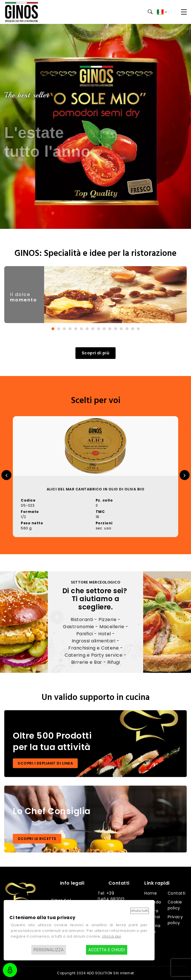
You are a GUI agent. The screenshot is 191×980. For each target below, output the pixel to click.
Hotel (105, 634)
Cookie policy (175, 905)
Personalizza (49, 950)
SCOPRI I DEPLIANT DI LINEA (45, 763)
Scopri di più (96, 353)
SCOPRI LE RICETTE (37, 839)
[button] (53, 329)
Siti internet (124, 973)
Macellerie (112, 627)
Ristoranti (82, 620)
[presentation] (6, 475)
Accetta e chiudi (107, 950)
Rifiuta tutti (140, 911)
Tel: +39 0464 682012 (111, 896)
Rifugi (114, 662)
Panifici (85, 634)
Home (151, 893)
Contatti (177, 893)
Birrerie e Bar (87, 662)
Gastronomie (79, 627)
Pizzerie (107, 620)
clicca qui (111, 936)
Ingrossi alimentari (94, 641)
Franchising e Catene (94, 648)
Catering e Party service (94, 655)
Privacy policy (175, 920)
